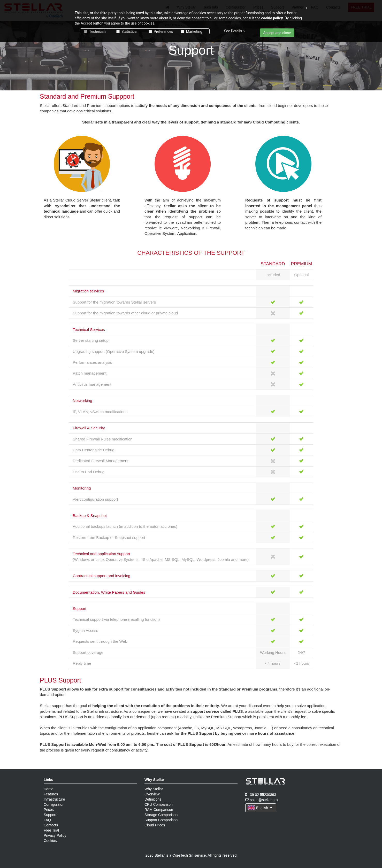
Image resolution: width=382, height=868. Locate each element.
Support (50, 815)
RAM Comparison (159, 810)
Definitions (153, 799)
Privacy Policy (55, 835)
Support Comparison (161, 820)
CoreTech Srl (183, 855)
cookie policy (272, 18)
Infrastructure (54, 799)
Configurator (54, 804)
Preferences (161, 32)
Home (48, 789)
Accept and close (277, 33)
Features (51, 794)
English (260, 808)
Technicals (95, 32)
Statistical (127, 32)
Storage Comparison (161, 815)
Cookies (50, 841)
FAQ (47, 820)
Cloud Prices (155, 825)
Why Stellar (154, 789)
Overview (152, 794)
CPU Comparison (159, 804)
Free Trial (51, 830)
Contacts (51, 825)
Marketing (192, 32)
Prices (49, 810)
